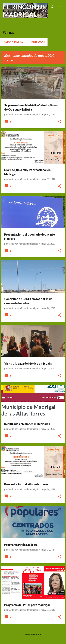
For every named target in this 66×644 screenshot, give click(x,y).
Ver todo (9, 60)
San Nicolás (38, 42)
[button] (60, 122)
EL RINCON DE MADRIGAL (24, 11)
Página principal (13, 42)
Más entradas (33, 634)
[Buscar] (53, 7)
